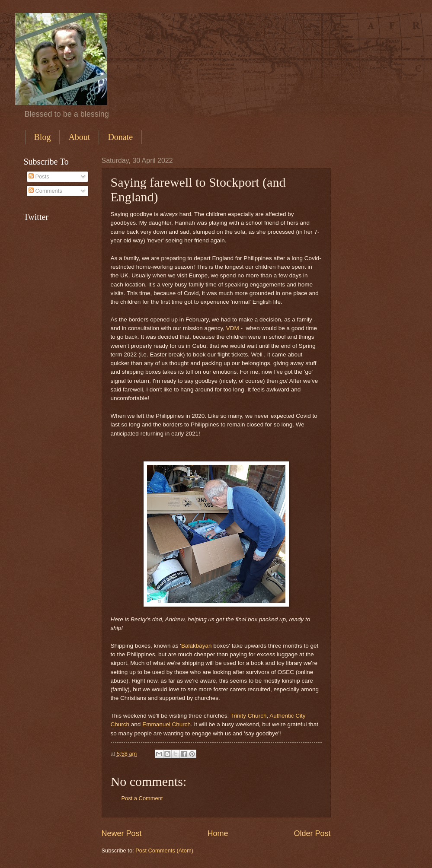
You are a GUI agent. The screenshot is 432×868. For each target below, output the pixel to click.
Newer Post (122, 833)
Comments (45, 191)
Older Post (312, 833)
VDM (233, 328)
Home (218, 833)
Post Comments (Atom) (164, 851)
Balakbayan (197, 646)
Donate (120, 137)
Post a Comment (142, 798)
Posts (39, 176)
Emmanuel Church (166, 724)
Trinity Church (249, 716)
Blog (43, 137)
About (79, 137)
